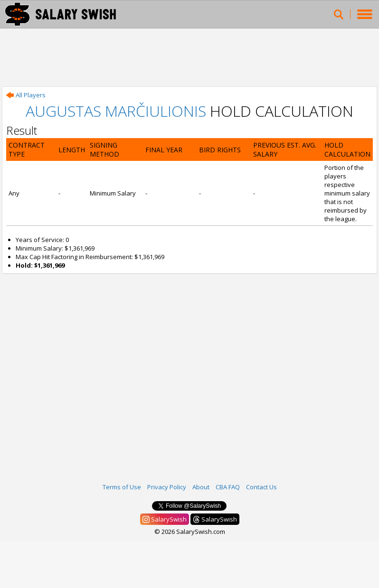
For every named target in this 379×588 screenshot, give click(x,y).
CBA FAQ (228, 487)
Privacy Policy (167, 487)
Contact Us (261, 487)
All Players (26, 95)
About (201, 487)
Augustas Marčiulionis (116, 111)
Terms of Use (122, 487)
